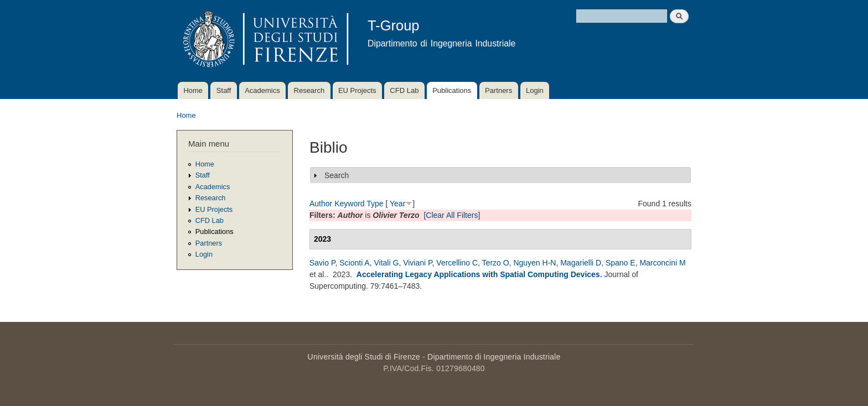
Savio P (322, 263)
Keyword (349, 204)
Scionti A (354, 263)
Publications (452, 90)
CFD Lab (404, 90)
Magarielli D (581, 263)
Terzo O (496, 263)
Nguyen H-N (534, 263)
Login (535, 90)
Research (309, 90)
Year (397, 204)
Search (337, 175)
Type (375, 204)
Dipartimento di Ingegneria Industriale (494, 357)
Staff (224, 90)
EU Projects (357, 90)
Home (193, 90)
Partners (498, 90)
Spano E (621, 263)
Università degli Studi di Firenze (364, 357)
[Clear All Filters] (452, 215)
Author (321, 204)
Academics (262, 90)
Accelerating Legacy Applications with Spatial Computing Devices (478, 274)
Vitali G (387, 263)
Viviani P (417, 263)
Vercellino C (457, 263)
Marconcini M (662, 263)
